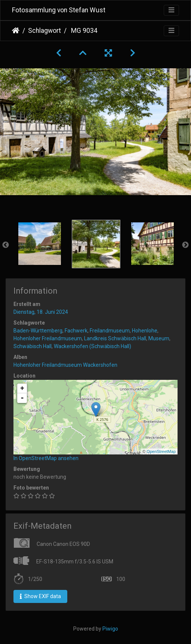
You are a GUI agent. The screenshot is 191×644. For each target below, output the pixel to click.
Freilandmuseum (110, 331)
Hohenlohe (145, 331)
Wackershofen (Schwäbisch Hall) (93, 346)
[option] (39, 244)
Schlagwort (44, 31)
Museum (159, 338)
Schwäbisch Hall (33, 346)
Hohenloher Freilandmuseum (48, 338)
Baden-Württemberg (38, 331)
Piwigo (110, 629)
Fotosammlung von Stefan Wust (59, 10)
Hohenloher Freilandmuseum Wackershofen (65, 365)
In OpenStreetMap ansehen (46, 458)
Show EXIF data (40, 596)
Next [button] (185, 245)
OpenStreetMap (161, 451)
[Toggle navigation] (171, 10)
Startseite (16, 31)
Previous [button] (6, 245)
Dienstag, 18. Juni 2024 (41, 312)
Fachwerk (76, 331)
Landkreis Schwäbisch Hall (115, 338)
